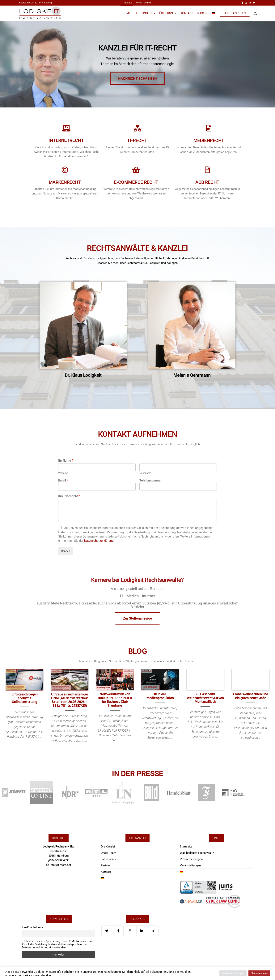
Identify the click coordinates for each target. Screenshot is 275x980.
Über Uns (166, 13)
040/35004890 (60, 860)
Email (63, 480)
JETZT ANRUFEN (235, 13)
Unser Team (108, 853)
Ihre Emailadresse (32, 927)
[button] (6, 793)
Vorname (63, 473)
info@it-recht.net (60, 865)
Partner (105, 865)
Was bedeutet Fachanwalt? (197, 853)
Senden (66, 551)
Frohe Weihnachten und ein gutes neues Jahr (250, 696)
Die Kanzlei (108, 847)
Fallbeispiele (109, 859)
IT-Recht (137, 141)
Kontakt (187, 13)
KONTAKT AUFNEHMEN (137, 427)
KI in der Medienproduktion (160, 696)
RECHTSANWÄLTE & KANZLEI (137, 241)
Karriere (106, 872)
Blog (200, 13)
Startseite (186, 847)
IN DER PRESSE (138, 766)
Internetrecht (66, 140)
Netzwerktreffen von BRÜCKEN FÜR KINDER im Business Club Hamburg (115, 700)
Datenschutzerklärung (99, 541)
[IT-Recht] (137, 128)
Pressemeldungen (191, 859)
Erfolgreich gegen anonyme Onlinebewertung (25, 698)
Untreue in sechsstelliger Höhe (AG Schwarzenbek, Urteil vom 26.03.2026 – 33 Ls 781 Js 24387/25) (70, 700)
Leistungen (143, 13)
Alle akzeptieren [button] (259, 973)
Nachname (145, 473)
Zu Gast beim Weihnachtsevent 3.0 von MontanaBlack (205, 698)
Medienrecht (209, 141)
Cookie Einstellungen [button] (233, 973)
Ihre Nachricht (69, 496)
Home (127, 13)
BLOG (137, 644)
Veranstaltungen (190, 865)
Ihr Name (66, 461)
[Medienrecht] (209, 128)
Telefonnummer (150, 480)
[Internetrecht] (66, 128)
